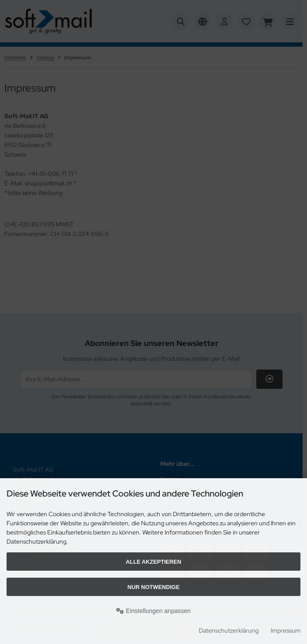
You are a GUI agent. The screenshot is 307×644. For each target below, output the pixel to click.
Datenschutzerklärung (229, 630)
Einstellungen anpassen (153, 611)
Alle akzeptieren (153, 562)
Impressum (286, 630)
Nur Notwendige (153, 587)
